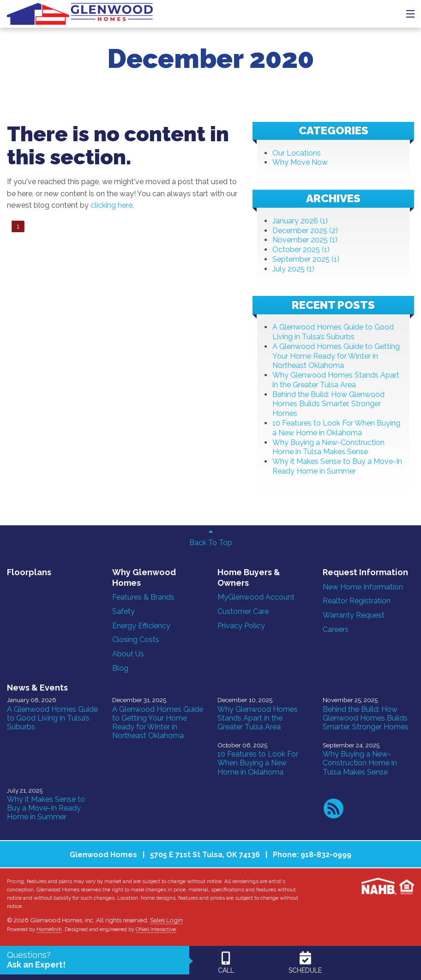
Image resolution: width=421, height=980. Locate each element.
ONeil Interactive (156, 929)
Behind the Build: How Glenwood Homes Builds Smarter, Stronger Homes (328, 404)
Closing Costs (136, 640)
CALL (226, 962)
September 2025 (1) (306, 259)
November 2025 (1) (305, 240)
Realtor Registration (357, 601)
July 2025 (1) (293, 269)
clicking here (111, 205)
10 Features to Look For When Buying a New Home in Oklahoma (336, 428)
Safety (123, 611)
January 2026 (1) (300, 221)
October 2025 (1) (301, 250)
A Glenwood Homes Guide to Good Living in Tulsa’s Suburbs (333, 332)
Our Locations (297, 153)
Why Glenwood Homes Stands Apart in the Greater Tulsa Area (336, 380)
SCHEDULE (305, 962)
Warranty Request (354, 615)
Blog (120, 668)
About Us (128, 654)
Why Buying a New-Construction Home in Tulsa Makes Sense (328, 447)
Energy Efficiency (141, 626)
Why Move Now (300, 162)
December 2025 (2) (305, 231)
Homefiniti (49, 929)
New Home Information (363, 587)
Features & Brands (143, 597)
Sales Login (166, 920)
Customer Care (243, 611)
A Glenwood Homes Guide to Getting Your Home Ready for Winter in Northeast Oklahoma (336, 356)
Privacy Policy (241, 626)
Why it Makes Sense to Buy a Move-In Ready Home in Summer (337, 466)
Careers (336, 629)
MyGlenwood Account (256, 597)
